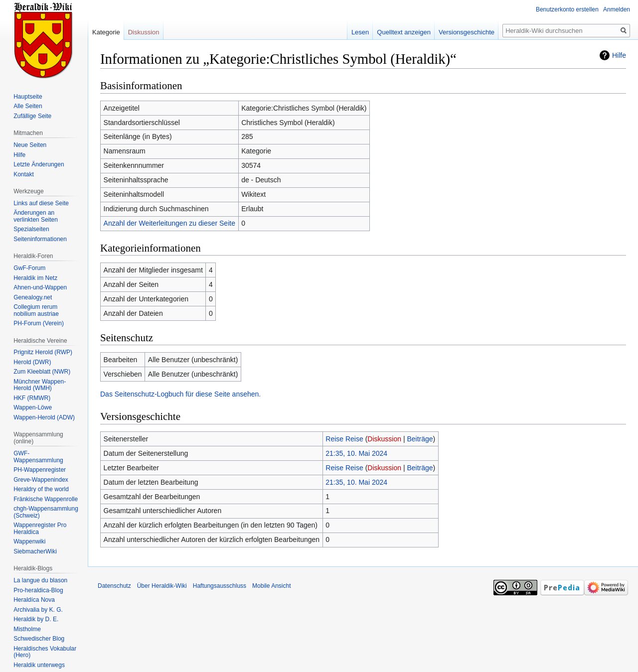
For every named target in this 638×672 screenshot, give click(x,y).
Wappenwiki (29, 541)
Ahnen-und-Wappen (40, 287)
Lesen (360, 32)
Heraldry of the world (41, 489)
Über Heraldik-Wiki (162, 586)
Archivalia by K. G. (38, 610)
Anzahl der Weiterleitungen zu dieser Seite (169, 223)
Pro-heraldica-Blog (38, 590)
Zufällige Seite (32, 116)
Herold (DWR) (32, 362)
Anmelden (617, 9)
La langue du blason (40, 580)
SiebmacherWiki (35, 551)
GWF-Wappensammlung (38, 457)
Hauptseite (28, 97)
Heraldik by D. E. (36, 619)
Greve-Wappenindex (41, 480)
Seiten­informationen (40, 239)
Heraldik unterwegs (39, 665)
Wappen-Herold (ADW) (44, 417)
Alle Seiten (28, 106)
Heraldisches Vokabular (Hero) (45, 652)
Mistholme (27, 629)
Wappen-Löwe (33, 407)
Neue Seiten (30, 145)
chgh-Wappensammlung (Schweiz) (46, 512)
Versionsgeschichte (467, 32)
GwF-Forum (29, 268)
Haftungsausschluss (220, 586)
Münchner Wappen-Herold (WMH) (40, 385)
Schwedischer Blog (39, 639)
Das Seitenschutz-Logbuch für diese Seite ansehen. (180, 394)
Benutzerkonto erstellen (567, 9)
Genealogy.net (33, 297)
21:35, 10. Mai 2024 (356, 453)
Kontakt (24, 174)
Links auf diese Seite (41, 203)
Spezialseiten (31, 229)
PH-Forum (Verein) (39, 323)
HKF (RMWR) (32, 398)
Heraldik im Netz (35, 278)
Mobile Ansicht (271, 586)
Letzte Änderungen (39, 164)
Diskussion (384, 439)
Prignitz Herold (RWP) (43, 352)
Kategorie (106, 32)
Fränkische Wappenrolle (46, 499)
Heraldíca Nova (34, 600)
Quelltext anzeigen (404, 32)
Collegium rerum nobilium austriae (36, 310)
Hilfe (619, 55)
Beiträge (420, 439)
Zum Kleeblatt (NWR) (42, 372)
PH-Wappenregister (40, 470)
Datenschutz (114, 586)
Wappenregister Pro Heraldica (40, 529)
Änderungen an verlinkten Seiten (36, 216)
